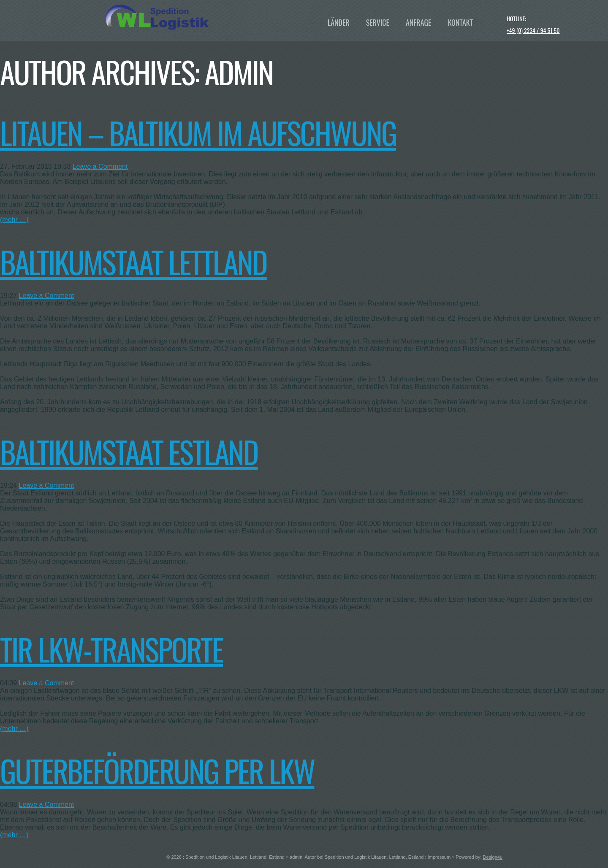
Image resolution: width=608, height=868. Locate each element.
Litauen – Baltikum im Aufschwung (198, 132)
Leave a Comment (100, 166)
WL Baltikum (197, 17)
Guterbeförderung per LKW (157, 770)
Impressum (439, 857)
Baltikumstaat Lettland (133, 261)
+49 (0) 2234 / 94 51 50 (533, 30)
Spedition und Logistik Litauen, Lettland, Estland (235, 857)
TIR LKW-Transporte (111, 649)
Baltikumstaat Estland (129, 451)
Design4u (493, 857)
